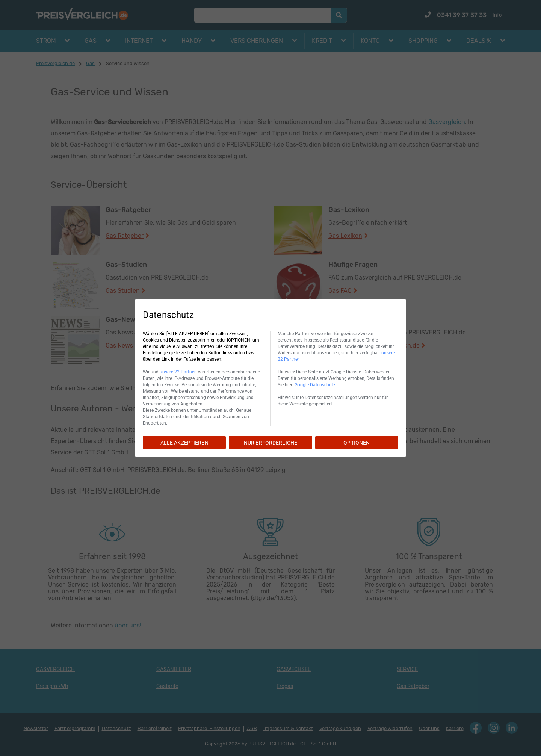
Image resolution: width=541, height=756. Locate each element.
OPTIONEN (357, 443)
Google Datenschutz (315, 385)
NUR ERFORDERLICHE (270, 443)
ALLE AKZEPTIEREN (184, 443)
